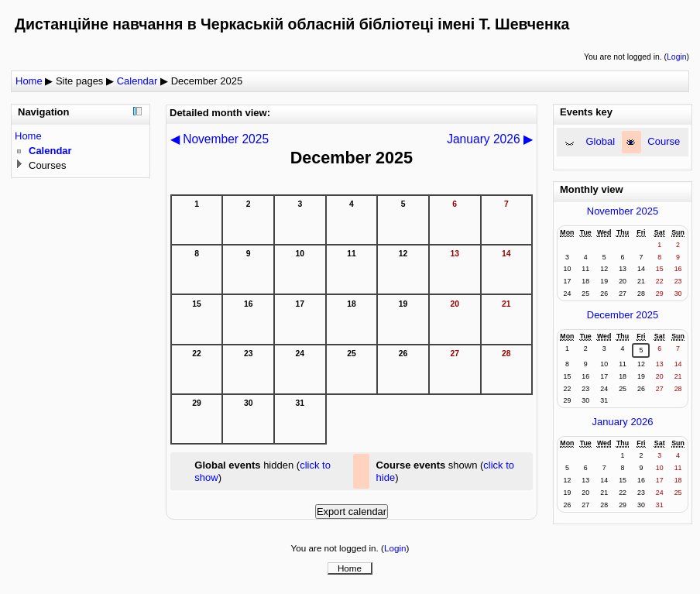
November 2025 (623, 211)
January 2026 (623, 422)
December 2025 (207, 81)
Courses (47, 165)
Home (29, 81)
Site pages (79, 81)
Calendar (137, 81)
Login (676, 57)
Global (601, 141)
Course (664, 141)
